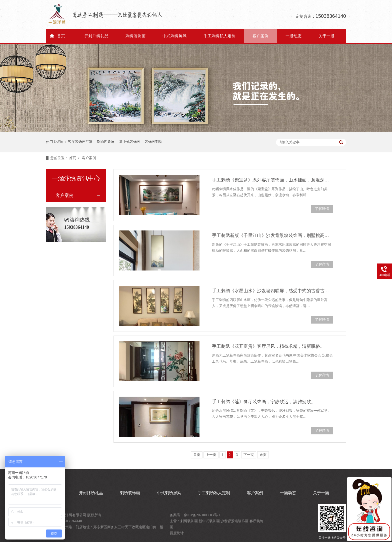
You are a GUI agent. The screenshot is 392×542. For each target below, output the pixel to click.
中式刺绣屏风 (174, 36)
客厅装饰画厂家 (80, 142)
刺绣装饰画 (135, 36)
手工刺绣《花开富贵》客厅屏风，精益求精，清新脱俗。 (268, 346)
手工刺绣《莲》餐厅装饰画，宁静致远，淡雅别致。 (264, 402)
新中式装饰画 (130, 142)
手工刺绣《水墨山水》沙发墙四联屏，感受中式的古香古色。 (273, 291)
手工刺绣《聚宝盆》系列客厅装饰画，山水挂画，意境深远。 (273, 180)
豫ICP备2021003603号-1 (202, 515)
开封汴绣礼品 (96, 36)
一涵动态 (293, 36)
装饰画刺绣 (153, 142)
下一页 (249, 455)
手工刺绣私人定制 (219, 36)
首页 (61, 36)
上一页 (211, 455)
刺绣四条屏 (106, 142)
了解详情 (322, 209)
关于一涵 (326, 36)
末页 (263, 455)
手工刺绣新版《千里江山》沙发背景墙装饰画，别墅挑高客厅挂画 (273, 235)
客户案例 (260, 36)
